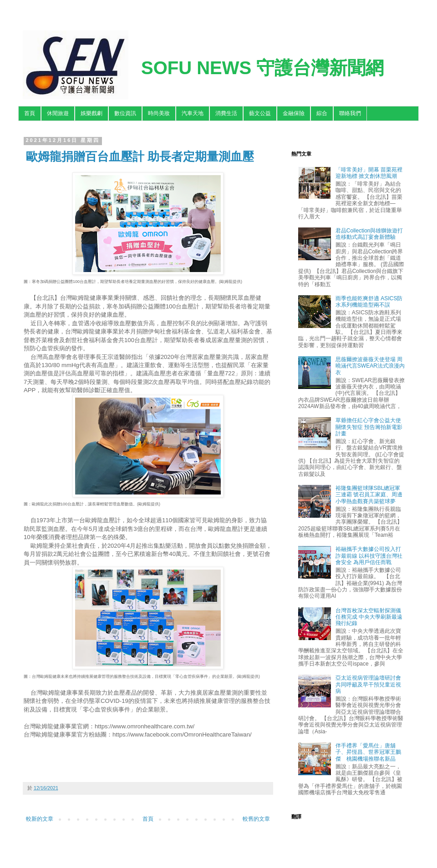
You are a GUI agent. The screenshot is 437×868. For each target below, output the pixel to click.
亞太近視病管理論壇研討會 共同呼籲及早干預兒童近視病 (368, 684)
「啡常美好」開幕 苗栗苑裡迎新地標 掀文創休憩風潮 (369, 173)
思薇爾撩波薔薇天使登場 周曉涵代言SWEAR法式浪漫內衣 (370, 366)
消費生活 (226, 113)
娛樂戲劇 (91, 113)
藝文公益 (260, 113)
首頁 (30, 113)
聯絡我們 (350, 113)
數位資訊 (125, 113)
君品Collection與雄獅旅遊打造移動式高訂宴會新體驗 (369, 234)
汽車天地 (193, 113)
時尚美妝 (159, 113)
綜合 (322, 113)
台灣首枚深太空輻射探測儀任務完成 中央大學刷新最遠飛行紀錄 (369, 617)
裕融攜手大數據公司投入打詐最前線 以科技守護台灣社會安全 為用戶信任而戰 (369, 556)
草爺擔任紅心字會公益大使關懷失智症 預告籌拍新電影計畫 (369, 427)
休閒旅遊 (58, 113)
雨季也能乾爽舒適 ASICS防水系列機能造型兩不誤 (369, 302)
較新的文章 (40, 819)
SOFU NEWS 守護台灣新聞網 (262, 68)
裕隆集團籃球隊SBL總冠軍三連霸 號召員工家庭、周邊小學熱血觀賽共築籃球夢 (369, 495)
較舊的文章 (256, 819)
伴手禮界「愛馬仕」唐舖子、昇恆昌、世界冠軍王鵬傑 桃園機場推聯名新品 (368, 752)
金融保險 (294, 113)
